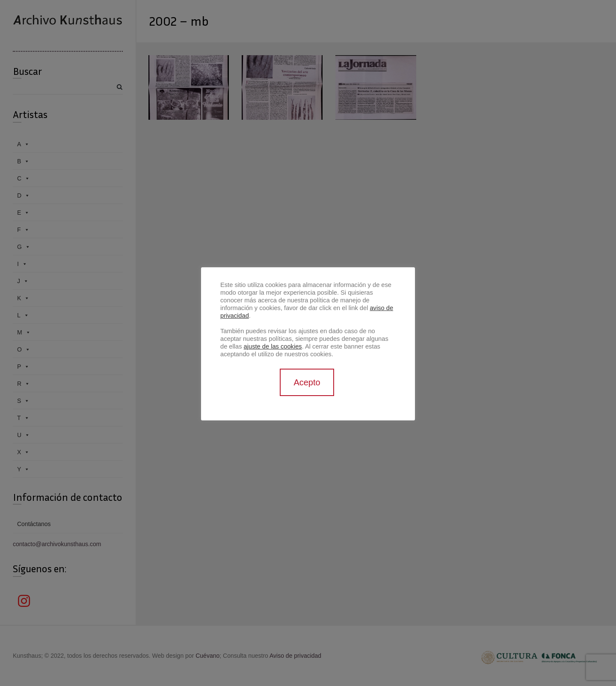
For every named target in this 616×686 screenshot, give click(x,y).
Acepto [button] (307, 382)
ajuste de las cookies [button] (273, 346)
